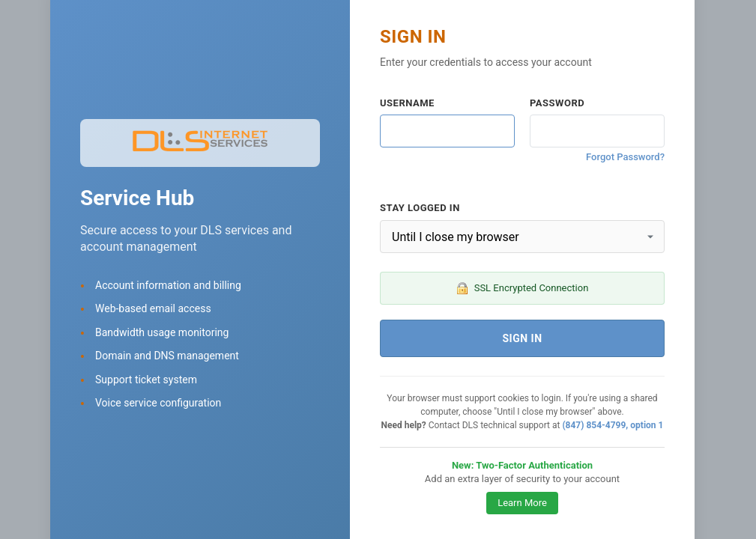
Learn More (522, 503)
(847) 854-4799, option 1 (613, 425)
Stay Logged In (420, 208)
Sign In (522, 338)
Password (557, 103)
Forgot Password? (625, 157)
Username (407, 103)
